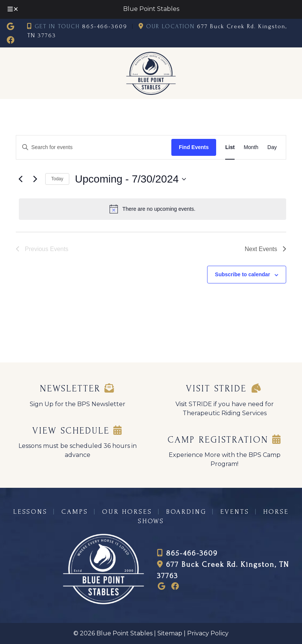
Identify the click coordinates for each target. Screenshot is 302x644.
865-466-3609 (105, 26)
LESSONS (30, 512)
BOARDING (186, 512)
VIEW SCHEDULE (78, 431)
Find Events (194, 147)
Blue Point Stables (151, 9)
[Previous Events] (20, 179)
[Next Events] (35, 179)
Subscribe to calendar (243, 274)
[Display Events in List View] (230, 147)
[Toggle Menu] (13, 9)
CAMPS (75, 512)
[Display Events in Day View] (272, 147)
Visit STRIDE (225, 389)
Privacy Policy (208, 633)
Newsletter (77, 389)
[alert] (153, 209)
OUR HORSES (127, 512)
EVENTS (235, 512)
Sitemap (170, 633)
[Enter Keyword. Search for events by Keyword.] (92, 147)
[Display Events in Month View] (251, 147)
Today (57, 179)
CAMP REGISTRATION (225, 440)
